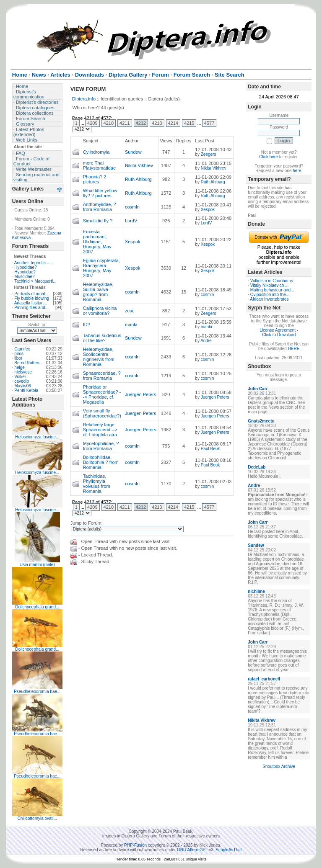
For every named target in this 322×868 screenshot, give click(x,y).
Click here (268, 157)
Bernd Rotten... (28, 363)
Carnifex (22, 349)
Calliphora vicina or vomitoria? (100, 311)
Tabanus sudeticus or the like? (102, 338)
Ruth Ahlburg (138, 179)
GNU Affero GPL (192, 850)
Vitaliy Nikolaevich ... (270, 285)
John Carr (258, 389)
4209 (92, 123)
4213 (157, 123)
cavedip (21, 381)
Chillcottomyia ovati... (37, 818)
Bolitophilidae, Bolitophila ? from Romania (101, 462)
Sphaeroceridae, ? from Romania (102, 376)
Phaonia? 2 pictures (95, 179)
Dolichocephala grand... (37, 607)
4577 (209, 123)
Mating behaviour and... (272, 290)
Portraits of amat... (31, 294)
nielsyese (23, 372)
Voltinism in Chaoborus (272, 281)
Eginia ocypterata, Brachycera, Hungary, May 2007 (101, 268)
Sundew (133, 152)
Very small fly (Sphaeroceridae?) (102, 413)
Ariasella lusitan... (31, 303)
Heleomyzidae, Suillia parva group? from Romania (98, 292)
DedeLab (257, 467)
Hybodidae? (25, 267)
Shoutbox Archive (279, 766)
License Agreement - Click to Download (279, 332)
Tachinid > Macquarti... (35, 281)
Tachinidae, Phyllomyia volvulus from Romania (97, 484)
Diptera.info (84, 99)
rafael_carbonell (264, 679)
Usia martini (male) (37, 565)
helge (19, 367)
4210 (109, 123)
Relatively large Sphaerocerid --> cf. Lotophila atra (100, 430)
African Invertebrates (269, 299)
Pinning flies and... (31, 308)
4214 (173, 123)
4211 (125, 123)
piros (19, 354)
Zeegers (209, 154)
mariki (131, 325)
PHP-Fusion (135, 845)
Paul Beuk (210, 449)
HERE (294, 349)
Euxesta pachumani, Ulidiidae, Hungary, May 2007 (97, 242)
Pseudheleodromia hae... (37, 692)
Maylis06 (22, 386)
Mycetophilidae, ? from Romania (101, 446)
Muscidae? (24, 277)
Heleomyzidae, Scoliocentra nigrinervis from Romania (99, 357)
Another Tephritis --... (34, 263)
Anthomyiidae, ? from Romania (100, 207)
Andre (206, 341)
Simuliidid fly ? (98, 221)
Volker (20, 377)
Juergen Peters (141, 394)
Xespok (208, 210)
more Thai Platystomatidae (99, 165)
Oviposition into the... (270, 295)
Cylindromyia (96, 152)
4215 (189, 123)
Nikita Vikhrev (139, 165)
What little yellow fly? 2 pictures (100, 193)
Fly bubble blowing (32, 298)
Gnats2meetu (261, 421)
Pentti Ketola (26, 390)
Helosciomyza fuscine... (37, 437)
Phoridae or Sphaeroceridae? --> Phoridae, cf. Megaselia (102, 394)
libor (18, 358)
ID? (87, 325)
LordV (131, 221)
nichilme (256, 591)
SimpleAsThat (229, 850)
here (297, 171)
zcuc (130, 311)
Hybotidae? (25, 272)
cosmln (132, 207)
